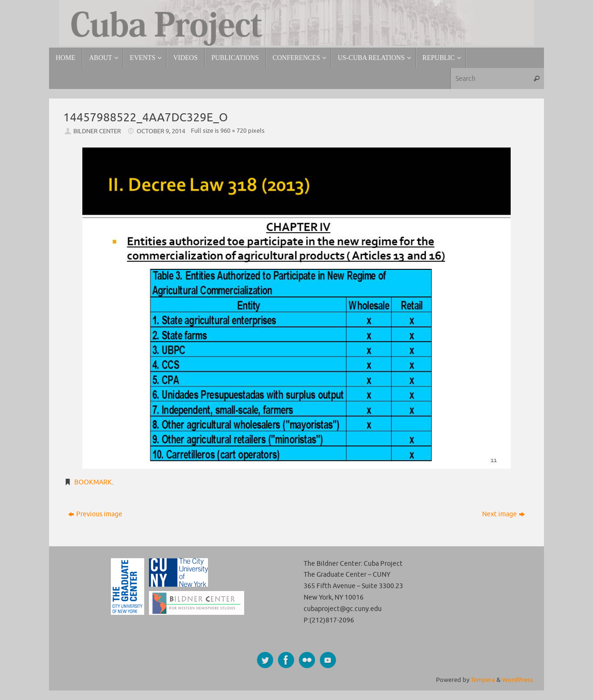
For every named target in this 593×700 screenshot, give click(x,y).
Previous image (95, 514)
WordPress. (518, 680)
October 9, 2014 (161, 131)
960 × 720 (233, 131)
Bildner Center (97, 131)
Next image (504, 514)
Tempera (483, 680)
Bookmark (93, 482)
